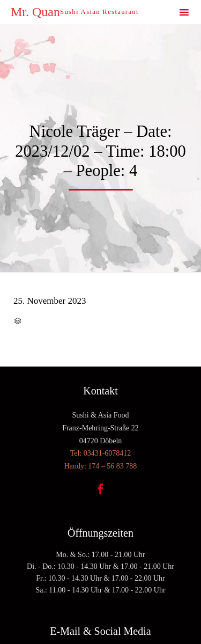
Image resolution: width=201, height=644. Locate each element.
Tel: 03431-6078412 (101, 453)
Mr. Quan (35, 12)
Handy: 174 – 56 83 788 (101, 466)
